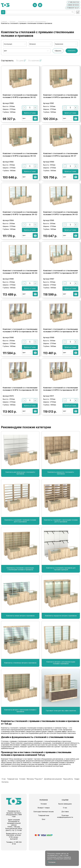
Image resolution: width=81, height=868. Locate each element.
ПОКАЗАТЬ (72, 51)
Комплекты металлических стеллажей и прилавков (20, 495)
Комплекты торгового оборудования (32, 22)
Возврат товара (44, 825)
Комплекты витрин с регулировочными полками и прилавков (61, 684)
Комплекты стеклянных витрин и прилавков (20, 684)
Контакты (77, 800)
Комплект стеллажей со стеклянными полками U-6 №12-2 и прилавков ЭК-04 (20, 411)
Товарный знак (11, 800)
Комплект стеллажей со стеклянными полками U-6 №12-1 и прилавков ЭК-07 (61, 286)
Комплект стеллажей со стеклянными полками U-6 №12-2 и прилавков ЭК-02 (20, 348)
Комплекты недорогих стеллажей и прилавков (61, 495)
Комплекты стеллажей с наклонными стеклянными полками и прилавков (20, 590)
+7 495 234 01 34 (73, 2)
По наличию (35, 61)
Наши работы (62, 800)
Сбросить (58, 51)
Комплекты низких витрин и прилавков (20, 637)
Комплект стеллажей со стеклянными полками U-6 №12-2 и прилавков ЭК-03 (61, 348)
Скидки (70, 800)
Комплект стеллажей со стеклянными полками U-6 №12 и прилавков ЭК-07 (61, 162)
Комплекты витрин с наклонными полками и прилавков (20, 732)
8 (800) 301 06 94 (73, 5)
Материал (33, 44)
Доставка (65, 829)
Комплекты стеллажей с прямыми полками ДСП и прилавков (20, 543)
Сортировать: (7, 61)
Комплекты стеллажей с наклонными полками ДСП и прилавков (61, 543)
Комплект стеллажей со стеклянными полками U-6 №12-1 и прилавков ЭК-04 (20, 286)
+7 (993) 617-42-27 (73, 8)
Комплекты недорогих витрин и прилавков (61, 637)
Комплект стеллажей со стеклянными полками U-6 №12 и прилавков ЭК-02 (20, 100)
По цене (21, 61)
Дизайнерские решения (48, 800)
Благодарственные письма (44, 829)
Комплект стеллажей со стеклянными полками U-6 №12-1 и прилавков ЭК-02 (20, 224)
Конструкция (8, 44)
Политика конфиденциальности (65, 834)
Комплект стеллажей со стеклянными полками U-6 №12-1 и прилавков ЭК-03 (61, 224)
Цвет (5, 51)
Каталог (13, 22)
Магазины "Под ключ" (31, 800)
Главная (4, 22)
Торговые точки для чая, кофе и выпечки (61, 732)
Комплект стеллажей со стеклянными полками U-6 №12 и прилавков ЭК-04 (20, 162)
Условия (20, 800)
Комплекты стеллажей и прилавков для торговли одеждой (61, 590)
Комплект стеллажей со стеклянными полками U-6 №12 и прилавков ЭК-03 (61, 100)
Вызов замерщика (65, 821)
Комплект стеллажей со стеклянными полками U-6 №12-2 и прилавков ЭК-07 (61, 411)
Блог (44, 837)
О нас (3, 800)
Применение (59, 44)
